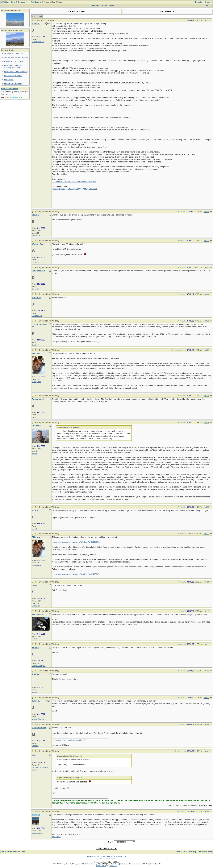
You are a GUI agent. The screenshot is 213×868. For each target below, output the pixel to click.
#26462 (206, 644)
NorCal (34, 639)
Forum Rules (6, 852)
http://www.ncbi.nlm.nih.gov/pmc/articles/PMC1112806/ (76, 542)
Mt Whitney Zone (8, 2)
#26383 (206, 507)
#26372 (206, 321)
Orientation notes (12, 65)
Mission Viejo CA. (38, 42)
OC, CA (35, 529)
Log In (208, 2)
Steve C (182, 241)
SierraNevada (180, 644)
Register (197, 2)
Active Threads (108, 5)
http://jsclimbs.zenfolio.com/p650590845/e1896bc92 (75, 189)
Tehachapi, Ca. (37, 316)
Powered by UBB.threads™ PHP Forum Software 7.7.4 (106, 856)
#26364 (206, 212)
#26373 (206, 350)
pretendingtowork (179, 350)
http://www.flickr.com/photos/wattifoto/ (68, 740)
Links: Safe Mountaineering (16, 72)
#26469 (206, 671)
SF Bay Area (36, 382)
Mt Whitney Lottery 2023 (15, 53)
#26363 (206, 20)
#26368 (206, 241)
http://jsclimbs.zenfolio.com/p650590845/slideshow (74, 182)
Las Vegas (35, 262)
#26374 (206, 396)
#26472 (206, 698)
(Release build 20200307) (106, 858)
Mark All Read (19, 852)
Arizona (34, 692)
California (35, 746)
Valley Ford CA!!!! (38, 833)
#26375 (206, 423)
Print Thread (36, 16)
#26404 (206, 582)
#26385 (206, 534)
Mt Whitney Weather (13, 76)
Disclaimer (9, 80)
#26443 (206, 611)
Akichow (182, 423)
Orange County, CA (39, 666)
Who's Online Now (10, 89)
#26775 (206, 751)
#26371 (206, 294)
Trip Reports (36, 2)
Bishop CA (35, 289)
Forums (22, 2)
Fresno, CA (36, 236)
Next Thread (167, 11)
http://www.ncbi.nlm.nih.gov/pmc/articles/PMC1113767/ (76, 574)
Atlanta (34, 454)
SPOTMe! (56, 837)
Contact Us (180, 852)
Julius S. (182, 212)
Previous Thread (76, 11)
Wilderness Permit (12, 57)
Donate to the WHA (13, 84)
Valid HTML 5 (101, 866)
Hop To (111, 842)
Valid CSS (113, 866)
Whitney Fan (180, 751)
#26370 (206, 268)
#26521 (206, 724)
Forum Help (191, 852)
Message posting (12, 61)
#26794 (206, 811)
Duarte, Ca (36, 345)
